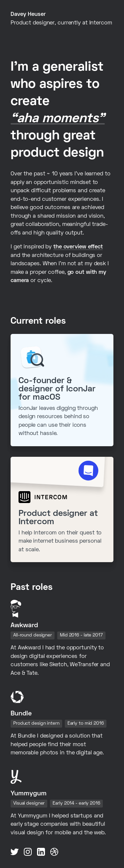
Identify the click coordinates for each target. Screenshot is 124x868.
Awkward (24, 626)
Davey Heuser (28, 15)
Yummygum (29, 794)
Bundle (21, 714)
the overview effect (78, 247)
